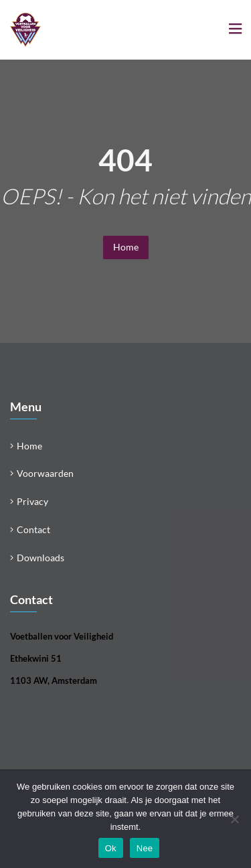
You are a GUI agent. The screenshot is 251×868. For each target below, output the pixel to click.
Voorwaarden (45, 473)
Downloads (40, 558)
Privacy (32, 501)
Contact (33, 529)
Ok (111, 848)
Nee (145, 848)
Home (126, 247)
